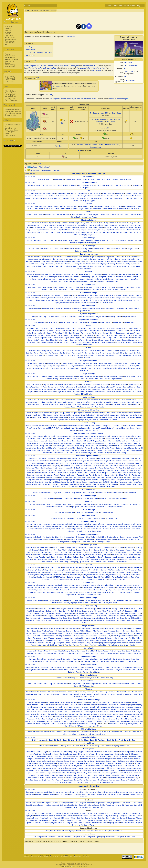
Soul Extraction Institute (122, 592)
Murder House (118, 714)
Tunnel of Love (86, 368)
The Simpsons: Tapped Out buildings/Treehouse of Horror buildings (73, 99)
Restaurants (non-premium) (89, 534)
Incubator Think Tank (95, 468)
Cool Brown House (33, 331)
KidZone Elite (31, 262)
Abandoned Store (61, 678)
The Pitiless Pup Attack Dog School (73, 572)
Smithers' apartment (107, 805)
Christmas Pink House (124, 759)
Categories (29, 841)
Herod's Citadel (82, 387)
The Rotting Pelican (51, 477)
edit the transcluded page (118, 99)
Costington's (51, 633)
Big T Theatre (42, 692)
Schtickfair (82, 805)
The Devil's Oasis (98, 249)
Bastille (41, 215)
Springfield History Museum (122, 504)
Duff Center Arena (76, 667)
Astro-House (86, 585)
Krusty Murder (116, 771)
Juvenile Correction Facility (125, 296)
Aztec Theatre (31, 692)
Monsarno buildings (89, 496)
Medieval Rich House (91, 714)
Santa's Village (55, 232)
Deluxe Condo (65, 322)
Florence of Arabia (89, 180)
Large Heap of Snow (54, 773)
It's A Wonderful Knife (107, 659)
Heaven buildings (89, 306)
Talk (109, 6)
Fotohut (123, 633)
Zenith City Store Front (115, 740)
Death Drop (31, 363)
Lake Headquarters (39, 773)
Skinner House (103, 340)
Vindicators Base (88, 686)
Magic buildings (89, 374)
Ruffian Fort (118, 446)
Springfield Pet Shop (118, 643)
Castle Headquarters (126, 752)
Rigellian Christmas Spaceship (69, 230)
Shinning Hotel (114, 719)
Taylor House (64, 342)
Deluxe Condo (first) (79, 322)
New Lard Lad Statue (43, 775)
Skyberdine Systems (106, 592)
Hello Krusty (107, 636)
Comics (7, 34)
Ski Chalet (138, 353)
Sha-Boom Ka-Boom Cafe (74, 557)
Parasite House (60, 717)
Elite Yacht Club (60, 439)
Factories (89, 272)
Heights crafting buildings (89, 314)
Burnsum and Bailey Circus (37, 240)
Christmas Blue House (50, 754)
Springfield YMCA (104, 484)
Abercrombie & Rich (34, 629)
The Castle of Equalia (79, 215)
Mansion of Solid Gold (43, 389)
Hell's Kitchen (62, 709)
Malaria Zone (44, 661)
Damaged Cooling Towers (124, 763)
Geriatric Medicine (134, 413)
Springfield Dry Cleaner (79, 603)
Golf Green (128, 439)
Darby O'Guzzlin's (109, 194)
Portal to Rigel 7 (83, 717)
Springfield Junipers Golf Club (99, 482)
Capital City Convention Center (92, 461)
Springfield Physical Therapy (88, 420)
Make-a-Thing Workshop (49, 714)
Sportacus (137, 640)
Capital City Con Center (72, 461)
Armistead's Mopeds (75, 609)
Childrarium (32, 504)
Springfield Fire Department (69, 300)
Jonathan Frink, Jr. (89, 66)
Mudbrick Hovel (86, 290)
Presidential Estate (126, 389)
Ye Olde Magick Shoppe (113, 379)
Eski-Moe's (120, 194)
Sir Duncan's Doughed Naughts (107, 653)
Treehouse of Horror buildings (89, 700)
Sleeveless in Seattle (125, 640)
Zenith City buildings (89, 737)
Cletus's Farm (135, 328)
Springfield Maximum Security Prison (127, 300)
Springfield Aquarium (121, 746)
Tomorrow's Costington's (86, 595)
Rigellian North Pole (134, 230)
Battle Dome (83, 702)
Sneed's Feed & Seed (120, 732)
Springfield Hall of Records (89, 300)
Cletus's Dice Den (86, 206)
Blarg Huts (119, 585)
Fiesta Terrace (110, 331)
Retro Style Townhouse (73, 592)
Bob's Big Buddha (69, 548)
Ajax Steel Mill (46, 274)
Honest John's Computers (123, 611)
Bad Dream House (53, 702)
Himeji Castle (76, 217)
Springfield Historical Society (77, 482)
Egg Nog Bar (135, 223)
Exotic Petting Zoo (33, 225)
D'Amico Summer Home (50, 387)
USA (126, 68)
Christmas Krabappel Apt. (120, 756)
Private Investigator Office (61, 446)
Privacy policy (54, 856)
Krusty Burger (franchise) (55, 539)
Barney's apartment (113, 803)
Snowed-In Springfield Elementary (77, 778)
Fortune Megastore (112, 633)
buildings (89, 173)
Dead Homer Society (12, 130)
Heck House (80, 771)
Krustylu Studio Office (82, 402)
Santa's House (43, 232)
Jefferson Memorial (134, 468)
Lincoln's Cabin (31, 335)
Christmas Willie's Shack (66, 763)
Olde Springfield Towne (116, 443)
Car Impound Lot (135, 461)
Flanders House (135, 331)
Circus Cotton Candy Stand (69, 240)
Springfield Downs (98, 670)
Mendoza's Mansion (59, 389)
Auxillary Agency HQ (51, 600)
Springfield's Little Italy (122, 450)
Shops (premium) (89, 626)
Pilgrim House (69, 338)
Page (27, 10)
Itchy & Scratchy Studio (49, 402)
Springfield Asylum (120, 417)
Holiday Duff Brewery (93, 771)
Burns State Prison (33, 296)
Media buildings (89, 397)
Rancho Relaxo (65, 353)
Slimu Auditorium (107, 746)
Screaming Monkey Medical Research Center (84, 417)
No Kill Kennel (83, 473)
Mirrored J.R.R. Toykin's (51, 428)
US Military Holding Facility (129, 724)
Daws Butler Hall (135, 568)
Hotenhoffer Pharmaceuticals (70, 415)
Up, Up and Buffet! (83, 562)
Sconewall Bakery (57, 557)
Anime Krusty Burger (44, 548)
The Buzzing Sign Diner (51, 537)
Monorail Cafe (52, 555)
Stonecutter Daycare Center (89, 678)
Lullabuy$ (59, 638)
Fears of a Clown (105, 128)
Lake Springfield (38, 837)
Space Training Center (57, 480)
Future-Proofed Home (54, 588)
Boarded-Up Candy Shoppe (73, 752)
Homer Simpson (30, 66)
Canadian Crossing (118, 436)
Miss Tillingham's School (133, 570)
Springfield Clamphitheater (83, 694)
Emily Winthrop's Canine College (37, 570)
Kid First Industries (39, 228)
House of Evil (124, 709)
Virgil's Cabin (120, 342)
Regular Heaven (84, 311)
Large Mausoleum (76, 712)
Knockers (115, 180)
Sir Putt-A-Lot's (85, 264)
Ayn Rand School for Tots (52, 568)
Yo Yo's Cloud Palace (89, 217)
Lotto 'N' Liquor (49, 638)
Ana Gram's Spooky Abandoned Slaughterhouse (63, 585)
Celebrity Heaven (34, 308)
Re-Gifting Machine (126, 228)
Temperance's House (77, 342)
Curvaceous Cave (134, 463)
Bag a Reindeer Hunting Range (68, 223)
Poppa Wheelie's (95, 198)
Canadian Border (56, 461)
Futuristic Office (137, 588)
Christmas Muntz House (87, 759)
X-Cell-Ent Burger (98, 542)
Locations (8, 32)
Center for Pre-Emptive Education (74, 568)
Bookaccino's (60, 631)
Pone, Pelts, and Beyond (117, 616)
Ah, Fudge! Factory (33, 274)
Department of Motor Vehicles (89, 813)
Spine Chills (125, 719)
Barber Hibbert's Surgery (61, 651)
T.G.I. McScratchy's (77, 559)
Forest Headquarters (96, 768)
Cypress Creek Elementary (119, 568)
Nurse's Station (38, 417)
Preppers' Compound (35, 475)
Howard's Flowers (128, 636)
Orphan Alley (96, 684)
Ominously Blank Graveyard (99, 473)
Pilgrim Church (125, 526)
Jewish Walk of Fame (34, 470)
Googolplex (100, 692)
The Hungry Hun (79, 552)
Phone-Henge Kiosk (92, 512)
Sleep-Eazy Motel (126, 353)
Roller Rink (60, 264)
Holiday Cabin (108, 333)
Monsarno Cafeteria (48, 498)
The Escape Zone (59, 259)
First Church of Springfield (82, 524)
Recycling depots (89, 516)
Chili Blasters (82, 548)
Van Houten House (92, 342)
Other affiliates (10, 135)
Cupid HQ (123, 463)
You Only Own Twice (110, 603)
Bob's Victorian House (84, 328)
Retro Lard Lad (44, 557)
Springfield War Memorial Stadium (96, 823)
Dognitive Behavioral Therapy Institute (90, 413)
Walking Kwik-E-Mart (96, 379)
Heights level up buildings (89, 320)
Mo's (121, 773)
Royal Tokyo (100, 353)
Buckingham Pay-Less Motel (50, 351)
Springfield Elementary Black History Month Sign (122, 778)
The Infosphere (10, 132)
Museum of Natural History (64, 504)
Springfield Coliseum (83, 670)
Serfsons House (89, 653)
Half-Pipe (109, 259)
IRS (84, 441)
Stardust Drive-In (88, 697)
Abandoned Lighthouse (37, 702)
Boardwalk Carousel (55, 659)
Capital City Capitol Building (51, 296)
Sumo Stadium (95, 672)
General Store (61, 732)
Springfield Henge (106, 512)
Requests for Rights (12, 59)
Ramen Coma (33, 557)
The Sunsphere (84, 188)
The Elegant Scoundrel (73, 180)
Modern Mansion (106, 322)
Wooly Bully (126, 620)
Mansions (89, 382)
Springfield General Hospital (87, 818)
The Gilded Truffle (82, 792)
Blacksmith (45, 732)
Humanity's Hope (106, 590)
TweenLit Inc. (129, 71)
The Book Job (130, 81)
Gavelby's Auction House (114, 439)
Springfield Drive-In (46, 818)
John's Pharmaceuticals (86, 317)
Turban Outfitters (132, 661)
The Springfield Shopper (13, 113)
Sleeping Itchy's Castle (40, 368)
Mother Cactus (121, 249)
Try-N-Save (84, 645)
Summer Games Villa (97, 355)
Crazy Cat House (47, 331)
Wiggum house (98, 807)
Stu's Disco (117, 266)
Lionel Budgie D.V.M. (89, 415)
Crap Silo (52, 684)
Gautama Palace (136, 215)
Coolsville (42, 633)
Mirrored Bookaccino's (71, 426)
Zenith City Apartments (40, 740)
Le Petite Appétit (81, 539)
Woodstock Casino (134, 209)
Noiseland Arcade (82, 816)
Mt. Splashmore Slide (77, 262)
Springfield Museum (63, 507)
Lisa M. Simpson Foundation (97, 441)
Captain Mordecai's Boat (113, 461)
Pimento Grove (134, 539)
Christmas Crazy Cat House (63, 756)
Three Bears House (33, 724)
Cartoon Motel (112, 351)
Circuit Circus (135, 631)
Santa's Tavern (92, 775)
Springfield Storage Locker (87, 484)
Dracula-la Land (75, 705)
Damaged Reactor (44, 766)
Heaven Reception (48, 308)
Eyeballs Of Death (54, 363)
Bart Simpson (41, 66)
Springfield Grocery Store (115, 618)
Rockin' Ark (136, 475)
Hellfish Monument (80, 468)
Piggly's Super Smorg (120, 555)
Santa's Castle (32, 232)
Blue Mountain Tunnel (76, 459)
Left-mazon (127, 613)
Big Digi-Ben (110, 585)
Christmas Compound (122, 754)
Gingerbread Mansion (48, 771)
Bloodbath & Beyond (91, 609)
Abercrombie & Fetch (44, 609)
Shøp (34, 317)
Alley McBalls (58, 629)
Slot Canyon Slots (120, 209)
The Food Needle (67, 363)
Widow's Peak (77, 487)
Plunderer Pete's (43, 640)
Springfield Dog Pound (107, 480)
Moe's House (75, 335)
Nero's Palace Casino (62, 209)
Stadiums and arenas (89, 664)
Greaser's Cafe (131, 550)
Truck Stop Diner (47, 562)
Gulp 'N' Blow (101, 537)
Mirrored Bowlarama (87, 426)
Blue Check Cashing (64, 436)
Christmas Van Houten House (106, 761)
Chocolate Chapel (50, 524)
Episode (34, 167)
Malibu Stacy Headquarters (70, 277)
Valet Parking (129, 322)
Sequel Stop (112, 640)
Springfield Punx (10, 128)
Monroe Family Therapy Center (108, 415)
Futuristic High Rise (123, 588)
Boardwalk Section (90, 145)
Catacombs (134, 702)
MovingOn (124, 415)
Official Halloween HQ (88, 616)
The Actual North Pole (35, 223)
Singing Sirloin (75, 542)
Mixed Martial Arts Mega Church (57, 526)
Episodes (8, 28)
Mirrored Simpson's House (125, 428)
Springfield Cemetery (88, 721)
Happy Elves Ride (105, 363)
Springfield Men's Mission (125, 448)
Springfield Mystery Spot (73, 266)
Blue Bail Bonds (50, 436)
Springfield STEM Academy (56, 577)
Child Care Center (43, 463)
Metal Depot (81, 518)
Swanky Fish (64, 559)
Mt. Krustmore (103, 366)
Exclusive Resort (93, 322)
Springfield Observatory (51, 484)
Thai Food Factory (69, 281)
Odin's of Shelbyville (62, 616)
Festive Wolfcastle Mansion (67, 768)
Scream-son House (133, 775)
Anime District (32, 459)
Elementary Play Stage (86, 692)
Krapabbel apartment (51, 805)
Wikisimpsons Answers (13, 111)
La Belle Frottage (129, 206)
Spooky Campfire (61, 721)
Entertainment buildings (89, 254)
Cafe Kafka (63, 600)
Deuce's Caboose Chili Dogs (42, 550)
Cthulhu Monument (62, 705)
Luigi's (91, 539)
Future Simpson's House (72, 588)
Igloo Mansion (123, 225)
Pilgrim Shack (81, 338)
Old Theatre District (123, 692)
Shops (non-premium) (89, 606)
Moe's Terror (129, 773)
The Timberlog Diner (113, 559)
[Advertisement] (12, 181)
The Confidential (95, 194)
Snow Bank (98, 232)
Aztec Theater (33, 813)
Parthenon (96, 290)
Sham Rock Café (90, 557)
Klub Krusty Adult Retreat (46, 262)
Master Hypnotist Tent (122, 470)
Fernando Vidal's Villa (96, 331)
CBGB (72, 194)
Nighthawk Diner (88, 555)
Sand (118, 145)
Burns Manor (86, 385)
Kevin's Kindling (68, 613)
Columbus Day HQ (130, 609)
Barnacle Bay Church (35, 524)
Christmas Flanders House (84, 756)
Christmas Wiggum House (47, 763)
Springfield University (74, 577)
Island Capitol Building (106, 296)
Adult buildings (89, 177)
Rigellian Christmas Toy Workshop (93, 230)
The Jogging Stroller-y (54, 613)
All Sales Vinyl (47, 629)
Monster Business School (36, 572)
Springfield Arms (32, 342)
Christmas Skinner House (85, 761)
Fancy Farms (78, 633)
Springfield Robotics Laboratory (83, 450)
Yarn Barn (133, 645)
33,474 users (9, 82)
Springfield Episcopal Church (76, 529)
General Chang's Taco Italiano (104, 550)
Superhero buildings (89, 681)
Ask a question (10, 37)
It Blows (137, 611)
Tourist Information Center (127, 484)
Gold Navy (62, 611)
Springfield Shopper (118, 405)
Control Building (65, 450)
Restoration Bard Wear (74, 653)
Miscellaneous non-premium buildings (89, 433)
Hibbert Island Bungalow (101, 709)
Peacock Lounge (77, 209)
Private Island (118, 322)
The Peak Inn (54, 353)
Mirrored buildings (89, 423)
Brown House (111, 328)
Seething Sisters (63, 542)
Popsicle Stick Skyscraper (104, 185)
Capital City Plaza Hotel (97, 351)
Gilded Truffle (90, 537)
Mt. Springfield (50, 837)
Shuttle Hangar (135, 477)
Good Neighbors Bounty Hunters (52, 468)
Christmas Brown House (68, 754)
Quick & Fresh (76, 640)
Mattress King (80, 638)
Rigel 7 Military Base (49, 719)
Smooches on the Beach (35, 355)
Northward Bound (106, 119)
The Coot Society (72, 463)
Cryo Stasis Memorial (132, 585)
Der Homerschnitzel (67, 537)
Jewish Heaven (134, 308)
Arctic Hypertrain (50, 223)
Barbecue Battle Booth (33, 537)
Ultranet (99, 595)
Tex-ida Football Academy (121, 577)
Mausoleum (63, 714)
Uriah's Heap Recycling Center (86, 453)
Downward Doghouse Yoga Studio (38, 466)
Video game (35, 171)
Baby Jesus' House (47, 328)
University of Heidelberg (75, 579)
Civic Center (45, 667)
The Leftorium (38, 638)
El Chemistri (80, 537)
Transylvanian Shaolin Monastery (85, 724)
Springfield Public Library (124, 820)
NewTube (42, 592)
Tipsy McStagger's (89, 201)
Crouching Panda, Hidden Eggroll (95, 600)
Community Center (58, 463)
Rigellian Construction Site (116, 230)
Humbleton (62, 441)
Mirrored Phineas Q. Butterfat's (104, 428)
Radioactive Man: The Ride (119, 366)
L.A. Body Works (53, 317)
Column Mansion (134, 385)
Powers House (101, 338)
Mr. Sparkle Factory (105, 277)
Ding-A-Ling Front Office (120, 240)
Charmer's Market (46, 376)
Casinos (89, 204)
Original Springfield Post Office (98, 298)
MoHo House (30, 198)
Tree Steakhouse (135, 559)
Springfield (128, 62)
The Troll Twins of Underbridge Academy (42, 68)
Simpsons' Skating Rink (84, 232)
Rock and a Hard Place (123, 185)
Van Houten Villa (78, 392)
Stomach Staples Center (108, 420)
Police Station (131, 298)
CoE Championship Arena (60, 667)
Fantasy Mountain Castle (120, 215)
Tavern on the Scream (58, 368)
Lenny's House (135, 333)
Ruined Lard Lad (80, 775)
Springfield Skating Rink (114, 670)
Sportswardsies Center (132, 446)
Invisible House (63, 712)
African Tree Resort (46, 746)
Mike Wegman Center (115, 570)
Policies (7, 54)
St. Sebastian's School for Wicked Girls (97, 577)
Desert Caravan (59, 249)
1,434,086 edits (10, 80)
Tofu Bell (124, 559)
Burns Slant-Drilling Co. (71, 274)
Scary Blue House (118, 775)
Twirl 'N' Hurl (97, 368)
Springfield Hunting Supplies (87, 643)
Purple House (113, 338)
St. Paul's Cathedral (123, 529)
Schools (89, 565)
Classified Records (53, 400)
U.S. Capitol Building (105, 303)
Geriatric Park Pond (81, 707)
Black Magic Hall (33, 376)
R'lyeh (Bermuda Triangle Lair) (113, 717)
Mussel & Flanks (64, 555)
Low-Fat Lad (70, 539)
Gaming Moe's (98, 206)
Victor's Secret (123, 645)
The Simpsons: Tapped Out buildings (55, 841)
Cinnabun (126, 631)
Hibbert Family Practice (50, 415)
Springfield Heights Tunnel (105, 448)
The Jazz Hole (121, 468)
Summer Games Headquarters (52, 453)
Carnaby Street (116, 609)
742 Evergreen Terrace (66, 803)
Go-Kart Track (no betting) (87, 259)
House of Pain (135, 709)
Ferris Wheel (77, 659)
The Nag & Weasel (54, 198)
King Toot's (79, 613)
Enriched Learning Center (59, 570)
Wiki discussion (10, 67)
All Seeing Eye (73, 678)
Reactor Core (56, 450)
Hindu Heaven (109, 308)
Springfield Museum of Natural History (101, 820)
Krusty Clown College (99, 570)
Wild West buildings (89, 729)
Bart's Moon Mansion (72, 385)
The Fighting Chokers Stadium (121, 667)
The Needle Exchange (104, 638)
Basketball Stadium (32, 667)
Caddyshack (44, 461)
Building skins (89, 749)
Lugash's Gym (91, 470)
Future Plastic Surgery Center (115, 413)
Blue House (71, 328)
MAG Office (35, 714)
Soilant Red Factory (87, 279)
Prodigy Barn (131, 616)
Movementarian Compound (46, 473)
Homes (89, 325)
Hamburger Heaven (51, 552)
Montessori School (53, 572)
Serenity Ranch (107, 417)
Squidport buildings (89, 656)
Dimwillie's (57, 550)
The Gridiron (50, 196)
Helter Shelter (83, 225)
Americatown (30, 548)
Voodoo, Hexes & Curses (94, 726)
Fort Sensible (97, 466)
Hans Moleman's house (34, 805)
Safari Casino (107, 209)
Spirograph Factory (123, 279)
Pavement (80, 145)
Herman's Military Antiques (104, 611)
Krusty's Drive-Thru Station (61, 493)
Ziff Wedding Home (88, 394)
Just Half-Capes (115, 651)
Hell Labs (35, 709)
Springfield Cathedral (57, 529)
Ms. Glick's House (87, 335)
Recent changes (10, 39)
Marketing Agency (114, 317)
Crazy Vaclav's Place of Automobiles (92, 463)
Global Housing (61, 590)
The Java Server (113, 537)
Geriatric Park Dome (66, 707)
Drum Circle (110, 249)
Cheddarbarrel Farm (133, 436)
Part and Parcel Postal (103, 732)
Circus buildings (89, 238)
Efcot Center (47, 259)
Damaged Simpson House (61, 766)
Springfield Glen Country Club (37, 482)
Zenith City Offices (82, 740)
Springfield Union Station (104, 450)
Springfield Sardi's (40, 559)
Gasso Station (99, 439)
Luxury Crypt (88, 712)
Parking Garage (33, 446)
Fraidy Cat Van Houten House (115, 768)
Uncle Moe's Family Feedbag (65, 562)
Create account (130, 6)
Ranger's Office (133, 249)
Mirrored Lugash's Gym (83, 428)
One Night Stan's (82, 198)
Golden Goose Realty (125, 466)
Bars (89, 191)
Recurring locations (92, 841)
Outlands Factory (36, 279)
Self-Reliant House (62, 340)
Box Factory (57, 274)
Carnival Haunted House (120, 702)
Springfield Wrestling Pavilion (78, 672)
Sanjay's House (39, 340)
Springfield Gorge (93, 837)
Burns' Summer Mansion (100, 385)
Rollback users (10, 56)
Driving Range (56, 466)
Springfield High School (37, 577)
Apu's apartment (99, 803)
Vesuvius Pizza (96, 562)
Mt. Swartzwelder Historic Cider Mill (126, 277)
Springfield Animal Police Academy (52, 575)
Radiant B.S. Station (111, 228)
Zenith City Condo (55, 740)
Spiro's (136, 198)
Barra (27, 194)
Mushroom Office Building (123, 590)
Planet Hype (105, 661)
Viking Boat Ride (124, 368)
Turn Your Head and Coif (98, 645)
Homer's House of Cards (113, 206)
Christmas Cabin (115, 223)
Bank (38, 732)
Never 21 (62, 653)
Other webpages (10, 65)
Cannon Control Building (99, 223)
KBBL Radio (63, 402)
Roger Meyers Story (48, 264)
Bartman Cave (31, 684)
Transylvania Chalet (48, 724)
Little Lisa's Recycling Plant (49, 277)
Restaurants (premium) (89, 545)
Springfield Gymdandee (55, 266)
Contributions (118, 6)
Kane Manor (86, 684)
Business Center (40, 322)
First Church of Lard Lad (116, 705)
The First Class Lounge (133, 194)
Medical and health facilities (89, 410)
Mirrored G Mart (117, 426)
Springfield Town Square (74, 823)
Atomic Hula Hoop (98, 585)
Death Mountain (62, 684)
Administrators (10, 58)
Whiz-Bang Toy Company (86, 281)
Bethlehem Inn (34, 351)
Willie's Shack (87, 345)
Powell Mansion (112, 389)
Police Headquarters (118, 298)
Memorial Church (38, 526)
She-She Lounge (108, 198)
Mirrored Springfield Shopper (88, 430)
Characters (9, 30)
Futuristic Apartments (89, 588)
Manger (67, 228)
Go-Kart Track (71, 259)
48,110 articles (10, 76)
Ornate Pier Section (105, 145)
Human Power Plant (88, 651)
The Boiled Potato (62, 194)
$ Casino (30, 206)
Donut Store (68, 633)
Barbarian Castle (31, 215)
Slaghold (31, 480)
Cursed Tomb (88, 287)
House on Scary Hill (49, 712)
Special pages (10, 95)
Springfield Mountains (108, 837)
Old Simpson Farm (112, 335)
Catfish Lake (31, 463)
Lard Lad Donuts (121, 552)
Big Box (40, 436)
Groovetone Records (129, 400)
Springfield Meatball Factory (105, 279)
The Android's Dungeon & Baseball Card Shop (42, 792)
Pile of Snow (98, 228)
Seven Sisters (103, 719)
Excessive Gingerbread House (112, 766)
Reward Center (36, 618)
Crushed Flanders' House (85, 763)
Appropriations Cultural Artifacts (91, 629)
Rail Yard (101, 518)
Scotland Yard (53, 300)
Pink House (91, 338)
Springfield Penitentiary (63, 303)
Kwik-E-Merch (117, 613)
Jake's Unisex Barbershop (119, 792)
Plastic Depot (91, 518)
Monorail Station (103, 493)
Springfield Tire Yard (41, 823)
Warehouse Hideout (131, 232)
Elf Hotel (80, 376)
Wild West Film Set (98, 407)
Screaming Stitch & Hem (88, 719)
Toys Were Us (74, 645)
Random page (10, 41)
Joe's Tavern (60, 196)
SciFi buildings (89, 582)
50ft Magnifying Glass (34, 185)
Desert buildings (89, 246)
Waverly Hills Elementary (117, 579)
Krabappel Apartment (121, 333)
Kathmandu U (85, 570)
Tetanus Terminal (130, 493)
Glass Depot (71, 518)
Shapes (126, 477)
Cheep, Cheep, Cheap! (68, 413)
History (53, 10)
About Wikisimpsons (66, 856)
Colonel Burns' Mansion (118, 385)
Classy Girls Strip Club (45, 180)
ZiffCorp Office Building (118, 453)
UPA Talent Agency (83, 407)
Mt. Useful (89, 228)
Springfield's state (130, 65)
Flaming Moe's (83, 768)
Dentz (110, 600)
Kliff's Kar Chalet (68, 470)
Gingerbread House (118, 707)
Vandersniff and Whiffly (81, 620)
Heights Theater (101, 317)
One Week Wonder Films (50, 405)
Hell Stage (52, 709)
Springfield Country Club (67, 448)
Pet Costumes (102, 616)
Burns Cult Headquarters (81, 436)
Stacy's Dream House (64, 392)
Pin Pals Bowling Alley (112, 262)
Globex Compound (110, 466)
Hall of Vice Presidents (45, 504)
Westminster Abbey (94, 531)
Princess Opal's (56, 640)
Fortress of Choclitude (86, 185)
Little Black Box (100, 196)
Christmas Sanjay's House (46, 761)
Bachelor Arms (60, 328)
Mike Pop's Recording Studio (124, 402)
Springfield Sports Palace (133, 670)
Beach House (43, 684)
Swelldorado (110, 355)
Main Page (8, 27)
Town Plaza (72, 734)
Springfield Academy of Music (93, 575)
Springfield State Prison (95, 831)
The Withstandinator (90, 487)
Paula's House (58, 338)
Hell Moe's (43, 709)
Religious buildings (89, 521)
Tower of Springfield (119, 290)
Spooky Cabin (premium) (45, 721)
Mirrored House (130, 426)
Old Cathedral (114, 526)
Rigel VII (60, 719)
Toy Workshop (118, 232)
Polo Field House (99, 389)
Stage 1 (129, 405)
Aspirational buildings (89, 183)
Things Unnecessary (45, 620)
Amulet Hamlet (32, 651)
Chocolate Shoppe (115, 631)
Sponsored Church (97, 778)
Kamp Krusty (57, 470)
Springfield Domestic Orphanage (128, 480)
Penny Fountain (45, 446)
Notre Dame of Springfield (98, 526)
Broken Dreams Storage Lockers (123, 459)
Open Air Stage (115, 473)
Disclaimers (78, 856)
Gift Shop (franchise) (90, 363)
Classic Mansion (53, 322)
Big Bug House (66, 746)
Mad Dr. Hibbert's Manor (118, 712)
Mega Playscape (62, 262)
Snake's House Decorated (55, 778)
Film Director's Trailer (68, 400)
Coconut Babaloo (82, 194)
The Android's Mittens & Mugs (36, 752)
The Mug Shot (41, 198)
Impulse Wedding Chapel (114, 524)
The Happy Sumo (66, 552)
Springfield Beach (79, 837)
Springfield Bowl (67, 694)
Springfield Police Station (114, 831)
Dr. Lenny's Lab (75, 684)
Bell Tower (92, 702)
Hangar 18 (68, 468)
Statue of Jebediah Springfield (132, 823)
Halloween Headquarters (66, 771)
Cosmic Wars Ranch (33, 387)
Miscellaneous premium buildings (89, 456)
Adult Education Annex (34, 568)
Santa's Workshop (68, 232)
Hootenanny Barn (73, 732)
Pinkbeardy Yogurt (135, 555)
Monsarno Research (120, 498)
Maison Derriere (125, 180)
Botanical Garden (104, 459)
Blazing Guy (33, 249)
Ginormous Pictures (91, 400)
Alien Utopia (40, 585)
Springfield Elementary (131, 575)
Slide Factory (74, 279)
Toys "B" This (63, 645)
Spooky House (74, 721)
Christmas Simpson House (66, 761)
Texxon (91, 251)
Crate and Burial (39, 611)
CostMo (60, 633)
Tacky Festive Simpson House (62, 780)
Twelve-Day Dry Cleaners (63, 620)
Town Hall (93, 303)
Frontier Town (88, 439)
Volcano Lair (66, 487)
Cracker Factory (86, 274)
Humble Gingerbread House (98, 225)
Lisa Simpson (96, 70)
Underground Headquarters (66, 782)
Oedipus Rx (74, 616)
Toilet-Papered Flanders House (109, 780)
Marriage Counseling (60, 443)
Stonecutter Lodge (107, 678)
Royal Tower (109, 446)
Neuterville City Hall (61, 298)
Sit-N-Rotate (136, 185)
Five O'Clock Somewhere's (35, 196)
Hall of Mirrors (135, 240)
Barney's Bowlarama (54, 257)
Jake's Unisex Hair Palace (35, 613)
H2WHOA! (101, 259)
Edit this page (45, 10)
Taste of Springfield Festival (94, 559)
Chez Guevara (121, 257)
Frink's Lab (41, 333)
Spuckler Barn (136, 450)
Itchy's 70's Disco (120, 259)
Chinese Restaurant (94, 548)
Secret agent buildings (89, 598)
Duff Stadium (89, 667)
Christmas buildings (89, 220)
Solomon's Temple (41, 480)
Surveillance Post (95, 603)
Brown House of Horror (93, 752)
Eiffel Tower (112, 287)
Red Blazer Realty (78, 446)
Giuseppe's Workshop (54, 333)
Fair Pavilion (77, 439)
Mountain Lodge (86, 389)
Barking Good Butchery (69, 702)
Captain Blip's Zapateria (81, 257)
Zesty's (108, 542)
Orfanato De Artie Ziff (133, 443)
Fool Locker (75, 651)
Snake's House (115, 340)
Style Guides (9, 61)
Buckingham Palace (65, 287)
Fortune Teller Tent (51, 707)
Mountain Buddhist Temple (79, 526)
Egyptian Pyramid (100, 287)
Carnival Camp (53, 240)
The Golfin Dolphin (74, 611)
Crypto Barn (67, 659)
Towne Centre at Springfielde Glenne (44, 645)
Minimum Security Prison (44, 298)
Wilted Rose (100, 734)
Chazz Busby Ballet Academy (97, 568)
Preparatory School (93, 572)
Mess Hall (84, 379)
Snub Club (129, 198)
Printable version (11, 96)
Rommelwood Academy (110, 572)
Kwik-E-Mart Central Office (58, 290)
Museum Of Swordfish (103, 504)
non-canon (56, 86)
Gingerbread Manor (32, 771)
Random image (10, 43)
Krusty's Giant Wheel (120, 363)
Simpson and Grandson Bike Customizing (57, 618)
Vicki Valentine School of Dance (96, 579)
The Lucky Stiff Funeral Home (119, 441)
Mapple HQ (48, 443)
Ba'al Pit (71, 512)
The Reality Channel (103, 405)
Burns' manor (126, 803)
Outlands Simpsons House (42, 338)
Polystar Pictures (66, 405)
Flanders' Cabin (122, 331)
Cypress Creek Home (62, 331)
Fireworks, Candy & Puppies (94, 633)
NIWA (7, 134)
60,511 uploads (10, 78)
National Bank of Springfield (66, 473)
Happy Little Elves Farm (48, 441)
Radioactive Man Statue (126, 684)
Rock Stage (55, 694)
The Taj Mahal (106, 290)
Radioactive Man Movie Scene (83, 405)
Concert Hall (72, 692)
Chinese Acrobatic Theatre (57, 692)
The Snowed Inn (51, 355)
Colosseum (78, 287)
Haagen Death (38, 552)
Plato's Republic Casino (93, 209)
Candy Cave (85, 223)
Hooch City (116, 636)
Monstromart (90, 638)
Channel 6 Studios (61, 813)
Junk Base (47, 470)
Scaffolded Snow (104, 775)
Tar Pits (114, 484)
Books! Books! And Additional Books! (79, 631)
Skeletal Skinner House (36, 778)
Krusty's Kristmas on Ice (55, 228)
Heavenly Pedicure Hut (64, 308)
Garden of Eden (98, 524)
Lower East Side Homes (61, 335)
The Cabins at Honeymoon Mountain (75, 351)
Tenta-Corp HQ (137, 721)
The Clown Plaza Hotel (126, 351)
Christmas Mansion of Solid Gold (66, 759)
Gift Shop (78, 363)
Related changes (11, 93)
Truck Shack (69, 453)
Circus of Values (32, 633)
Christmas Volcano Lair (126, 761)
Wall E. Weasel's (108, 562)
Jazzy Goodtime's (93, 552)
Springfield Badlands (64, 837)
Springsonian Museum (116, 507)
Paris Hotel (44, 353)
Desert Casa (71, 249)
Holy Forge (115, 709)
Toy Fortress (107, 232)
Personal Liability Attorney (131, 473)
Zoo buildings (89, 743)
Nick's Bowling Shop (120, 638)
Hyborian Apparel (102, 651)
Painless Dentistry (64, 603)
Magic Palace (64, 379)
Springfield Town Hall (57, 823)
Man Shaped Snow (112, 773)
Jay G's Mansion (116, 387)
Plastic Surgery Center (52, 417)
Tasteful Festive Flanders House (85, 780)
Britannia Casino (41, 206)
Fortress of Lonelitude (48, 225)
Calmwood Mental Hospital (49, 413)
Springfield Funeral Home (86, 448)
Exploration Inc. (68, 466)
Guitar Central (36, 636)
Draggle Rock (59, 180)
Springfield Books (99, 618)
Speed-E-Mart (78, 618)
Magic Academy (130, 376)
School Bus (50, 340)
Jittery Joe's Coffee (107, 552)
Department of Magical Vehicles (65, 376)
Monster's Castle (106, 714)
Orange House (125, 335)
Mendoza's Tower (75, 443)
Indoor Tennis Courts (74, 441)
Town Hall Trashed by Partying (132, 780)
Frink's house (136, 803)
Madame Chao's (40, 555)
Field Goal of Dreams (102, 667)
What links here (10, 91)
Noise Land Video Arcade (94, 262)
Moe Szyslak (74, 66)
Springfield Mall (104, 643)
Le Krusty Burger (134, 552)
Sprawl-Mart (31, 643)
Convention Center (34, 439)
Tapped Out (9, 36)
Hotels (89, 348)
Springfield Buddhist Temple (38, 529)
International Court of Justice (87, 296)
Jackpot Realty (109, 468)
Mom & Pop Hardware (34, 616)
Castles (89, 212)
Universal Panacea (58, 579)
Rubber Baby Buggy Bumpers (70, 477)
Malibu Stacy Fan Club (105, 470)
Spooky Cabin (30, 721)
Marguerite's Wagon (76, 243)
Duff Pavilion (41, 363)
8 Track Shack (31, 609)
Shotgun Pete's (137, 526)
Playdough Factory (50, 279)
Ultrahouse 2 (114, 724)
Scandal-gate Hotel (112, 353)
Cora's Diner (118, 548)
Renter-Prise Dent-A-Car (94, 446)
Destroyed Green (78, 766)
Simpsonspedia (10, 115)
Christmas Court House (44, 756)
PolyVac (60, 592)
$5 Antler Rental (61, 512)
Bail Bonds (42, 459)
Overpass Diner (122, 539)
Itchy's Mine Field (133, 259)
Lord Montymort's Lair (96, 773)
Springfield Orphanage (69, 484)
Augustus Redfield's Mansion (53, 385)
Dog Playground (47, 439)
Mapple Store (69, 638)
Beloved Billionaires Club (51, 185)
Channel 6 (41, 400)
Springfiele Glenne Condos (48, 342)
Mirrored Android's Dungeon (35, 426)
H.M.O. (29, 415)
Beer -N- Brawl (36, 194)
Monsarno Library (105, 498)
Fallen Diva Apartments (79, 331)
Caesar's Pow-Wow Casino (68, 206)
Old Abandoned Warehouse (90, 661)
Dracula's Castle (88, 705)
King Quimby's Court (130, 651)
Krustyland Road (95, 147)
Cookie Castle (105, 215)
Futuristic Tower (49, 590)
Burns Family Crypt (104, 702)
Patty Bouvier (64, 66)
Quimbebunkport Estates (69, 805)
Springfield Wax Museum (98, 507)
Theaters (89, 689)
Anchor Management (71, 629)
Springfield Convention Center (130, 816)
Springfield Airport (73, 480)
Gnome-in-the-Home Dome (67, 225)
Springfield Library (107, 300)
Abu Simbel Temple (35, 287)
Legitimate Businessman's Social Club (61, 816)
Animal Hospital (33, 413)
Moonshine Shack (78, 228)
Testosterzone (127, 266)
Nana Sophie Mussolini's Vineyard (94, 443)
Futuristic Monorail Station (41, 493)
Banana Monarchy (45, 651)
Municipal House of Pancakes (105, 539)
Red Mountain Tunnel (51, 475)
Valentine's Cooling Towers (86, 782)
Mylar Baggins (48, 616)
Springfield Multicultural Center (121, 482)
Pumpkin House (96, 717)
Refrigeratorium (82, 475)
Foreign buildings (89, 285)
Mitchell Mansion (73, 389)
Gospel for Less (88, 611)
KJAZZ (71, 402)
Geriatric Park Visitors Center (100, 707)
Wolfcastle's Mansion (114, 392)
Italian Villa (105, 387)
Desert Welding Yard (84, 249)
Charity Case (116, 113)
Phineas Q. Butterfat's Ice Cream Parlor (94, 795)
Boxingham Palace (63, 215)
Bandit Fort (31, 732)
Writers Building (103, 453)
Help (6, 45)
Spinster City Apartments (131, 340)
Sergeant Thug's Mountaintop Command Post (106, 477)
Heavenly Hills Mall (62, 636)
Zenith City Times (130, 740)
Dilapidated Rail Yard (58, 518)
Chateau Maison (123, 328)
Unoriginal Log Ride (110, 368)
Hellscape (87, 709)
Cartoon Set (32, 400)
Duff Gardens (132, 257)
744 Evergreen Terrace (84, 803)
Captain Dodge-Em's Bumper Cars (102, 257)
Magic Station (76, 493)
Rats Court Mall (131, 717)
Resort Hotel (76, 353)
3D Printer (31, 585)
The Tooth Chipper (73, 368)
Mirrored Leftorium (67, 428)
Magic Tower (75, 379)
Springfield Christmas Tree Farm (108, 721)
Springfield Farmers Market (66, 643)
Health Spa (37, 415)
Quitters (64, 417)
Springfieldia (89, 648)
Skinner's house (93, 805)
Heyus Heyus (74, 570)
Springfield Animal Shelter (89, 480)
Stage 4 (136, 405)
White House (130, 342)
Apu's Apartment (33, 328)
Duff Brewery (97, 274)
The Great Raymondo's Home (113, 376)
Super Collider (126, 721)
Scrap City (85, 477)
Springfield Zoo (114, 823)
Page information (11, 100)
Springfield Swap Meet (133, 618)
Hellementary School (75, 709)
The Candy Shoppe (100, 631)
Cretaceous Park (112, 463)
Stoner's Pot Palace (133, 643)
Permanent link (10, 98)
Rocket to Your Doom (89, 592)
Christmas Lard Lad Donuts (43, 759)
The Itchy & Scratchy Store (125, 659)
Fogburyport (131, 705)
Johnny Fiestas (125, 537)
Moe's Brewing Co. (113, 196)
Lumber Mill (79, 512)
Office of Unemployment (78, 298)
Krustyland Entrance (77, 366)
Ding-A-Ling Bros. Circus (102, 240)
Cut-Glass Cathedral (65, 524)
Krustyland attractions (89, 361)
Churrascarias (108, 548)
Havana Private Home (94, 333)
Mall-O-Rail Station (89, 493)
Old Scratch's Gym (46, 717)
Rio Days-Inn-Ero (88, 353)
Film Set (80, 400)
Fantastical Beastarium (93, 376)
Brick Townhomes (99, 328)
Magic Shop (137, 613)
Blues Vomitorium (91, 459)
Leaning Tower (74, 290)
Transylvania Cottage (64, 724)
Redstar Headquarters (68, 475)
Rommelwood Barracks (35, 477)
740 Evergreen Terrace (49, 803)
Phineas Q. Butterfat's (103, 555)
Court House (66, 296)
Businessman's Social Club (101, 436)
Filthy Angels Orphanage (126, 287)
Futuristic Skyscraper (35, 590)
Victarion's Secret (126, 653)
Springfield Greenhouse (57, 482)
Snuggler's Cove (64, 355)
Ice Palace (113, 225)
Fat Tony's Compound (67, 387)
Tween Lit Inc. (103, 724)
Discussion (34, 10)
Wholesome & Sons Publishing (107, 281)
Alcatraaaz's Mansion (35, 385)
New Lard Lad (76, 555)
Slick (126, 77)
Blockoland (67, 257)
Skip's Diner (86, 542)
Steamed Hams (53, 559)
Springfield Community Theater (104, 694)
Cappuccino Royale (75, 600)
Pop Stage (46, 694)
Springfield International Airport (38, 820)
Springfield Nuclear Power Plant (75, 820)
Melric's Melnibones (50, 653)
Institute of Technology (68, 317)
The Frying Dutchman (91, 659)
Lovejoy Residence (44, 335)
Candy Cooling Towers (110, 752)
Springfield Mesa (81, 251)
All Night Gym (31, 436)
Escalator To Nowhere (69, 185)
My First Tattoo (74, 661)
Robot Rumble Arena (129, 262)
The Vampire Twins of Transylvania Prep (91, 68)
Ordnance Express (87, 732)
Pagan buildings (89, 510)
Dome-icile (30, 588)
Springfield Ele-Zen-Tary (113, 575)
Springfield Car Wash (50, 448)
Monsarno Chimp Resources (66, 498)
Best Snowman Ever (55, 752)
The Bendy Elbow (49, 194)
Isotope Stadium (49, 670)
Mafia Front (38, 443)
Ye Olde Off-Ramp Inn (123, 355)
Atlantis (57, 746)
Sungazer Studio (69, 407)
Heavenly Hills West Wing (93, 636)
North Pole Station (116, 493)
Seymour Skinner (53, 66)
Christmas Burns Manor (86, 754)
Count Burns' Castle (47, 705)
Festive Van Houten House (46, 768)
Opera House (136, 692)
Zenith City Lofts (69, 740)
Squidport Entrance (118, 661)
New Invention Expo (132, 714)
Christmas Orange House (106, 759)
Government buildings (89, 293)
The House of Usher (34, 712)
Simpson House (91, 340)
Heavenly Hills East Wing (77, 636)
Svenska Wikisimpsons (13, 110)
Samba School (125, 572)
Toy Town (136, 266)
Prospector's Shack (129, 317)
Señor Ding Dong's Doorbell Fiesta (94, 640)
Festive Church (129, 766)
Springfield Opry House (125, 694)
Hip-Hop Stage (110, 692)
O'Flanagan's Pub (68, 198)
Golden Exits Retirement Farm (74, 333)
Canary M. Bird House (80, 746)
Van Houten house (85, 807)
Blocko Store (36, 631)
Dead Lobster (129, 548)
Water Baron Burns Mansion (96, 392)
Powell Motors (63, 279)
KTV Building (108, 402)
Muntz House (100, 335)
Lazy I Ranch (80, 470)
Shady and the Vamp (77, 340)
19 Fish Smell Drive (33, 803)
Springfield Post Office (81, 303)
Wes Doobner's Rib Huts (86, 734)
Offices (81, 841)
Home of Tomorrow (75, 590)
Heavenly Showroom (80, 308)
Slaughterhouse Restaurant (114, 557)
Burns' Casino (53, 206)
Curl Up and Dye (52, 611)
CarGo (125, 461)
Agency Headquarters (34, 600)
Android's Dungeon (60, 609)
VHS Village (113, 645)
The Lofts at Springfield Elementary (75, 773)
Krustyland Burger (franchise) (58, 366)
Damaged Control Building (104, 763)
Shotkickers (119, 198)
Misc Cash (59, 146)
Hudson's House (94, 387)
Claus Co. (125, 223)
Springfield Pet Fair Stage (92, 266)
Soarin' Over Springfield (100, 264)
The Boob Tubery (48, 631)
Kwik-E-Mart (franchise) (102, 613)
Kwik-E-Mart (88, 613)
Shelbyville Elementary (73, 575)
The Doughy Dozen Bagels (72, 550)
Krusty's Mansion (129, 387)
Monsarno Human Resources (88, 498)
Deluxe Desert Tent (46, 249)
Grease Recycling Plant (125, 274)
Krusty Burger (40, 539)
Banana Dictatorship (122, 629)
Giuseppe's (120, 550)
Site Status (86, 856)
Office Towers (51, 592)
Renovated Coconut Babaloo (62, 775)
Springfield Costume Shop (46, 643)
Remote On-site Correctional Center (102, 475)
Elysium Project (40, 588)
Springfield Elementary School (65, 818)
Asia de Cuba (57, 548)
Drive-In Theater (101, 705)
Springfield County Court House (57, 831)
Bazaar (55, 287)
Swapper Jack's (31, 620)
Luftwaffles (29, 555)
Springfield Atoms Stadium (65, 670)
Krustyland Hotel (91, 366)
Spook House (135, 719)
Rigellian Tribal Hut (71, 719)
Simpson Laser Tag (72, 264)
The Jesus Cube (121, 308)
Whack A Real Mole (84, 269)
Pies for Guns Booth (109, 684)
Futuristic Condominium (107, 588)
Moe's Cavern (126, 196)
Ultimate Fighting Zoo (92, 243)
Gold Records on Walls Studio (110, 400)
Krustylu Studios (97, 402)
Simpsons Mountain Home (45, 392)
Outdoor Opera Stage (34, 694)
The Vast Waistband (97, 620)
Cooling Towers (46, 450)
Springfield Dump (111, 518)
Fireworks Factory (110, 274)
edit (35, 61)
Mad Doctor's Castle (101, 712)
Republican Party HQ (123, 475)
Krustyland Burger (40, 366)
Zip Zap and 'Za (121, 562)
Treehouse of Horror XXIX (99, 113)
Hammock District (48, 636)
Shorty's (101, 557)
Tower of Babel (81, 531)
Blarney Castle (50, 215)
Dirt (114, 145)
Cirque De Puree (86, 240)
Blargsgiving (95, 119)
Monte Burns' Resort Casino (44, 209)
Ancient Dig (47, 287)
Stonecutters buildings (89, 675)
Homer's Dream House (91, 590)
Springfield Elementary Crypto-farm (38, 780)
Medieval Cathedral (76, 714)
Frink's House (31, 333)
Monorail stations (89, 490)
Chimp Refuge (95, 746)
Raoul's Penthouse (125, 338)
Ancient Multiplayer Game (37, 257)
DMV (74, 296)
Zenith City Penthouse (98, 740)
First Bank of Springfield (83, 466)
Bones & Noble (104, 609)
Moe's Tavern (137, 196)
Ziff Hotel (87, 358)
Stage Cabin (107, 266)
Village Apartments (107, 342)
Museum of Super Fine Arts (84, 504)
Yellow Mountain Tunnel (107, 487)
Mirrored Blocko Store (54, 426)
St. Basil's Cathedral (94, 529)
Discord (7, 63)
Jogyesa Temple (130, 524)
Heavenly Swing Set (96, 308)
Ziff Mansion (127, 392)
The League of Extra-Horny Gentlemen (79, 196)
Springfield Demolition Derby (120, 264)
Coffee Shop (42, 317)
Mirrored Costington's (103, 426)
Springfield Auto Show (33, 448)
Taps (79, 150)
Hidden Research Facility (122, 600)
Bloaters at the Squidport (38, 659)
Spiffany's (88, 618)
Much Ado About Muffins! (58, 661)
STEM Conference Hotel (80, 355)
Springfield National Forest (126, 837)
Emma (69, 439)
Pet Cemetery (71, 717)
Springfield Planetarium (79, 507)
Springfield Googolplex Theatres (131, 818)
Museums (89, 501)
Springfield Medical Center (68, 420)
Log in (140, 6)
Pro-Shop (66, 640)
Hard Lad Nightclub (104, 180)
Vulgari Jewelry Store (113, 620)
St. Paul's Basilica (109, 529)
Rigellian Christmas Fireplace (47, 230)
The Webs (137, 653)
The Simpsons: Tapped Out (50, 171)
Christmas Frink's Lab (102, 756)
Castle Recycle (93, 215)
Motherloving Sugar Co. (89, 277)
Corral (52, 732)
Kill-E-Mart (106, 771)
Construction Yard (32, 705)
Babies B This (108, 629)
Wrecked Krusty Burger (105, 782)
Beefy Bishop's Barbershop (57, 459)
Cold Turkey (110, 122)
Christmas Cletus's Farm (105, 754)
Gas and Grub (87, 550)
